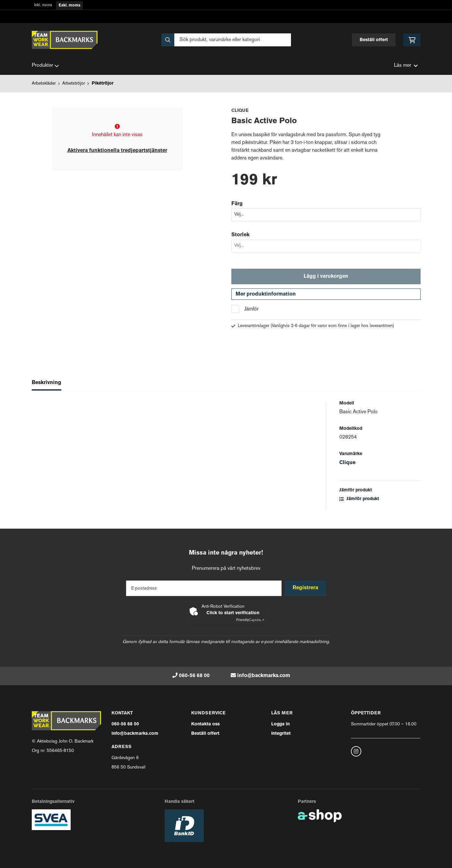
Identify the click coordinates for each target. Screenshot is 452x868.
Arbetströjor (74, 83)
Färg (237, 204)
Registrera (306, 588)
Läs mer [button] (406, 66)
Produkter (45, 66)
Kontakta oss (205, 724)
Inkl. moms (43, 5)
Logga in (280, 724)
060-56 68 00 (194, 676)
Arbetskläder (44, 83)
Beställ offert (374, 40)
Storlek (240, 235)
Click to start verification (233, 613)
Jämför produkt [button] (359, 501)
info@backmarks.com (264, 676)
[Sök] (226, 40)
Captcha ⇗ (250, 620)
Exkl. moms (70, 6)
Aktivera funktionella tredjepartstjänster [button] (117, 151)
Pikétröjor (103, 83)
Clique (347, 465)
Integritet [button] (281, 734)
